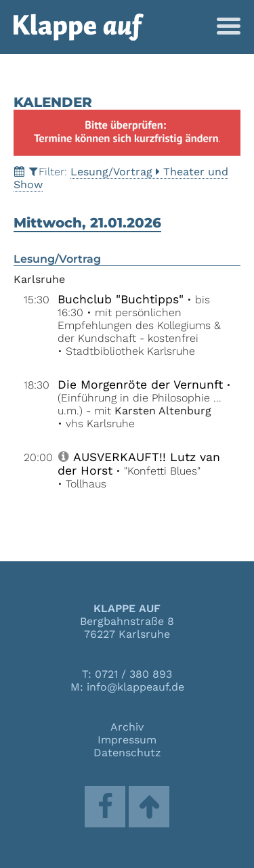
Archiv (127, 727)
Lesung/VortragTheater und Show (121, 178)
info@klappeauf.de (135, 687)
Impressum (127, 740)
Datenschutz (127, 753)
